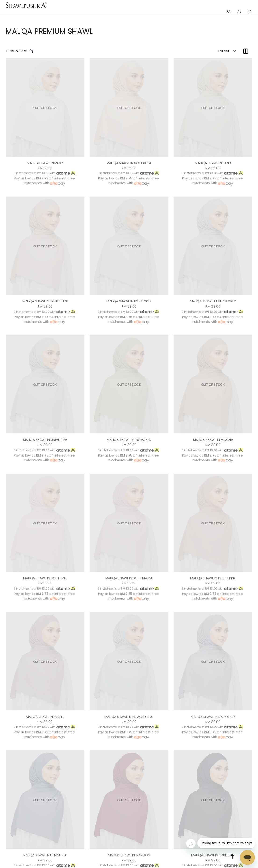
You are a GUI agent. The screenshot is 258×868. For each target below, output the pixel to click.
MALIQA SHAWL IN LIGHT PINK (45, 578)
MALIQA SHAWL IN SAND (213, 163)
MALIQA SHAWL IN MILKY (45, 163)
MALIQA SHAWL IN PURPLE (45, 717)
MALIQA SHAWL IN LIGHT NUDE (45, 301)
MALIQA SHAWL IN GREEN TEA (45, 440)
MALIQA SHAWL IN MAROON (129, 855)
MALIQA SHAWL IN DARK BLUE (213, 855)
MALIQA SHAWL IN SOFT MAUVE (129, 578)
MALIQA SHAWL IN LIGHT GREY (129, 301)
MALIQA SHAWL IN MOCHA (213, 440)
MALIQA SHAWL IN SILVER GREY (213, 301)
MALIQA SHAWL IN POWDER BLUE (129, 717)
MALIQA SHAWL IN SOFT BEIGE (129, 163)
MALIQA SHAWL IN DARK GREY (213, 717)
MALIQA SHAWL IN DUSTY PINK (213, 578)
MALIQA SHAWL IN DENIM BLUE (45, 855)
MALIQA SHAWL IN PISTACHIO (129, 440)
